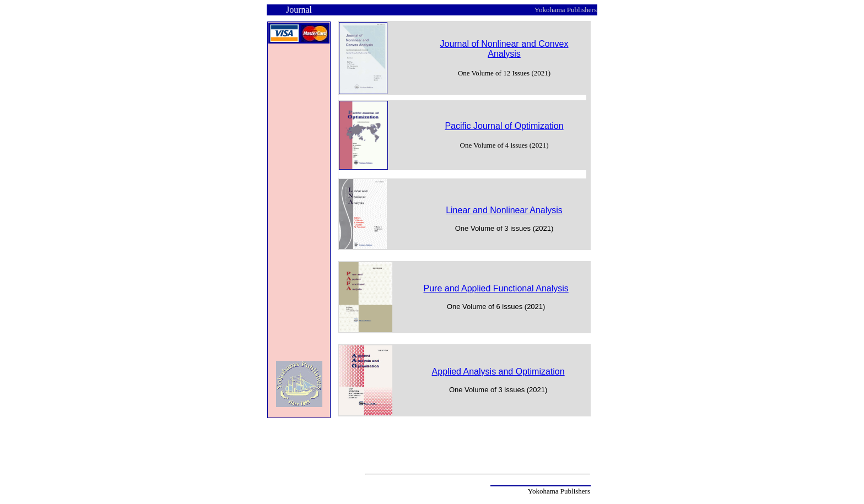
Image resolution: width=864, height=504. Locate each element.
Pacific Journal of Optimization (504, 126)
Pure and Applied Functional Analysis (496, 288)
